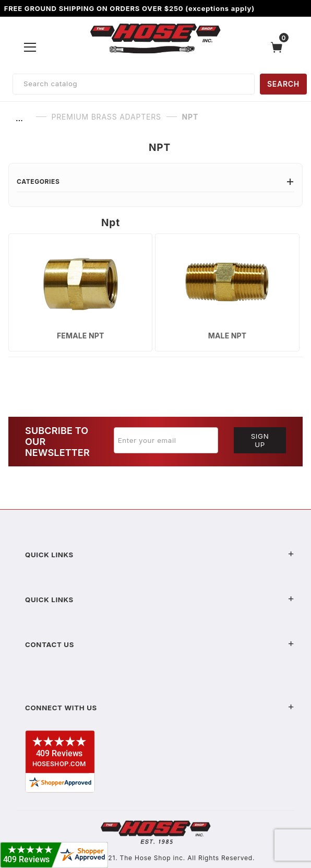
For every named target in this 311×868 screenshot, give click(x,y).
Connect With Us (160, 708)
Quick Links (160, 555)
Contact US (160, 644)
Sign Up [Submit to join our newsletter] (260, 440)
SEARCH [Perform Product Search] (283, 84)
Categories (155, 181)
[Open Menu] (30, 47)
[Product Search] (134, 84)
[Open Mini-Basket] (279, 47)
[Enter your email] (166, 440)
